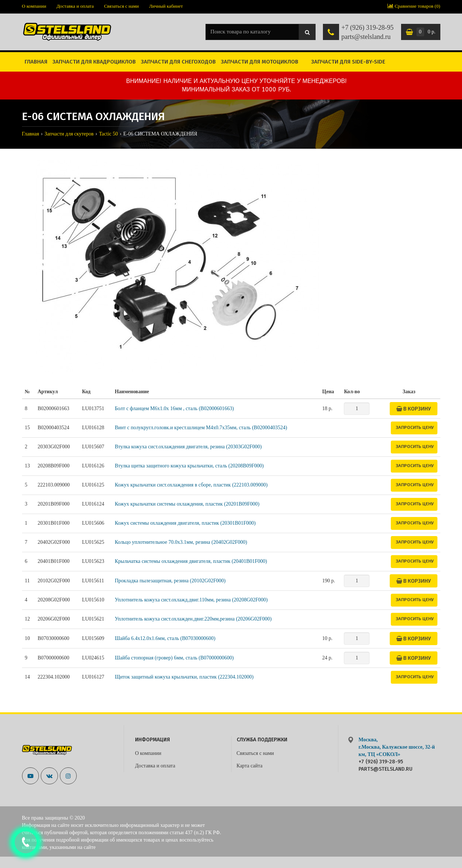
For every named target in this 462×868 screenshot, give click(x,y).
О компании (34, 6)
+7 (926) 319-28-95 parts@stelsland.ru (367, 32)
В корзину (414, 408)
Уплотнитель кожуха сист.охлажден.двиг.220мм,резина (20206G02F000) (193, 619)
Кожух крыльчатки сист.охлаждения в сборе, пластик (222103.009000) (191, 485)
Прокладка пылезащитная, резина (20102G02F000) (170, 581)
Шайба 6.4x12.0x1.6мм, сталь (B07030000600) (165, 638)
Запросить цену (415, 427)
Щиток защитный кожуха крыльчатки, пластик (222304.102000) (184, 677)
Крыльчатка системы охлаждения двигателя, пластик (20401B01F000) (191, 561)
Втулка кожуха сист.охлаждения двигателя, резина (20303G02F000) (188, 447)
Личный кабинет (166, 6)
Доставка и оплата (75, 6)
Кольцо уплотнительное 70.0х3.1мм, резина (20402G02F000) (181, 542)
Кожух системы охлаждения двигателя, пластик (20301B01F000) (185, 523)
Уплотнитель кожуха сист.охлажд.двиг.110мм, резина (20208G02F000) (191, 600)
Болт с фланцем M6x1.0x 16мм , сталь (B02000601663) (174, 408)
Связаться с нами (121, 6)
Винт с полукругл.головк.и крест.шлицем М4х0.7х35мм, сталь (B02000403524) (201, 428)
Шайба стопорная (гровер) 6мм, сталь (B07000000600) (174, 658)
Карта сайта (250, 766)
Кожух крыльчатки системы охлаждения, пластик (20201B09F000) (187, 504)
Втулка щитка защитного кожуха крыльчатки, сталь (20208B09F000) (189, 466)
